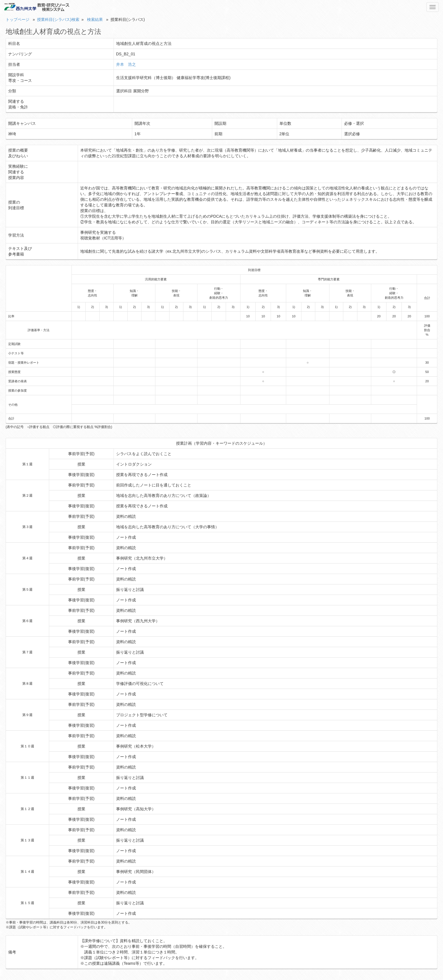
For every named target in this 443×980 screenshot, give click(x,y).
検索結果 (95, 19)
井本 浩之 (126, 64)
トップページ (18, 19)
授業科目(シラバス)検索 (58, 19)
